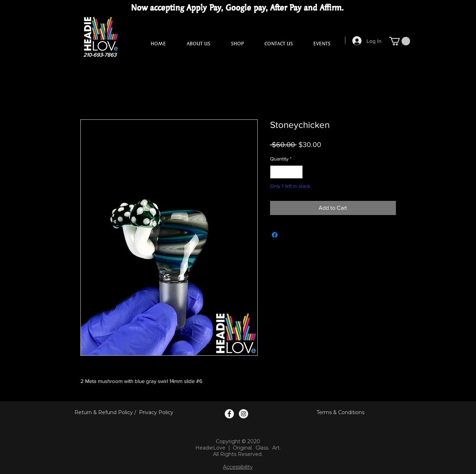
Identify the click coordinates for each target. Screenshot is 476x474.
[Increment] (297, 172)
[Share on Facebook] (275, 235)
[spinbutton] (286, 172)
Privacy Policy (156, 412)
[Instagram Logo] (243, 414)
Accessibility (238, 467)
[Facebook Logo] (229, 414)
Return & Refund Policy (104, 412)
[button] (400, 41)
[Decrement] (276, 172)
